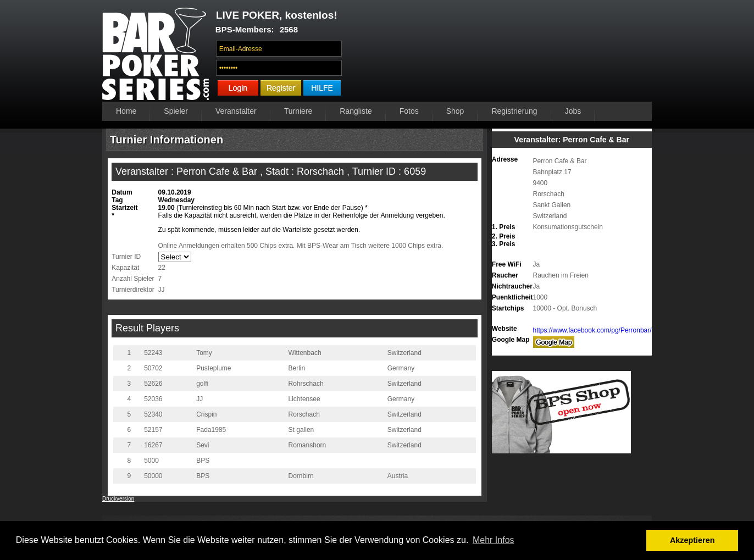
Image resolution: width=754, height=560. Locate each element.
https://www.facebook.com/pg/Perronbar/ (592, 330)
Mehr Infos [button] (494, 540)
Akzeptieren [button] (692, 540)
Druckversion (118, 499)
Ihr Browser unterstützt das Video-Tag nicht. (500, 53)
